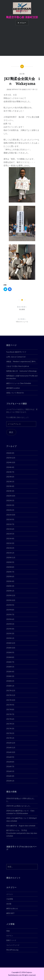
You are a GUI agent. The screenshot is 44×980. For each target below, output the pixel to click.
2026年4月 (10, 453)
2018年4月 (10, 672)
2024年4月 (10, 467)
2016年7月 (10, 766)
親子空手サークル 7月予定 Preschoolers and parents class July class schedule (22, 833)
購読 (11, 432)
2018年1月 (10, 686)
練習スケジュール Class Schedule (19, 383)
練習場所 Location (13, 388)
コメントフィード (13, 945)
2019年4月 (10, 629)
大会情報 (10, 899)
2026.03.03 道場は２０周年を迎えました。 (20, 800)
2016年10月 (11, 752)
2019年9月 (10, 605)
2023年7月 (10, 472)
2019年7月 (10, 615)
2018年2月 (10, 681)
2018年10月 (11, 648)
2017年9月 (10, 705)
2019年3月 (10, 633)
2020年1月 (10, 591)
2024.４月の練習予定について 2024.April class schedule (21, 819)
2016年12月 (11, 743)
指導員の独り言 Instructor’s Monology (21, 371)
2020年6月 (10, 576)
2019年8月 (10, 610)
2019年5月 (10, 624)
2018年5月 (10, 667)
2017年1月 (10, 738)
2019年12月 (11, 595)
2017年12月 (11, 691)
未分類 (22, 74)
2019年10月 (11, 600)
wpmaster (17, 89)
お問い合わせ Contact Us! (16, 357)
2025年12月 (11, 458)
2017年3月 (10, 729)
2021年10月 (11, 515)
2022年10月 (11, 496)
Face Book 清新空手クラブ (16, 352)
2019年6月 (10, 619)
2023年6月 (10, 477)
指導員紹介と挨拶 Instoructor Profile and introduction (22, 377)
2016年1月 (10, 781)
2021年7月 (10, 524)
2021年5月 (10, 534)
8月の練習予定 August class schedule (21, 826)
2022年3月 (10, 505)
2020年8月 (10, 567)
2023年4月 (10, 486)
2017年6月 (10, 719)
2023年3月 (10, 491)
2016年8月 (10, 762)
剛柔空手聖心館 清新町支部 (22, 17)
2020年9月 (10, 562)
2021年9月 (10, 519)
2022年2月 (10, 510)
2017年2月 (10, 733)
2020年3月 (10, 586)
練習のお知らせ (12, 908)
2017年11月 (11, 695)
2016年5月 (10, 771)
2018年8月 (10, 657)
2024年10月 (11, 462)
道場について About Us (15, 393)
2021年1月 (10, 553)
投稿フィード (11, 940)
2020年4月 (10, 581)
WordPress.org (12, 950)
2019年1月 (10, 638)
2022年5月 (10, 500)
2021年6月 (10, 529)
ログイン (10, 936)
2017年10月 (11, 700)
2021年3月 (10, 543)
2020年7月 (10, 572)
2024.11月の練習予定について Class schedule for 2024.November (20, 812)
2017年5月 (10, 724)
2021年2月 (10, 548)
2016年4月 (10, 776)
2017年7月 (10, 714)
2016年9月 (10, 757)
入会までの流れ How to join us (18, 366)
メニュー (23, 23)
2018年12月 (11, 643)
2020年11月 (11, 558)
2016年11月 (11, 748)
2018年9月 (10, 652)
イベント (10, 894)
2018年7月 (10, 662)
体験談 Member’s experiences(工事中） (22, 361)
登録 (8, 931)
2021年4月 (10, 539)
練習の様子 (10, 913)
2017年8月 (10, 709)
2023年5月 (10, 482)
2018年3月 (10, 676)
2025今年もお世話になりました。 (19, 806)
